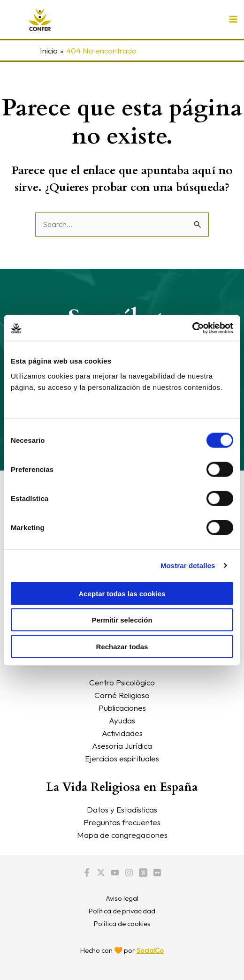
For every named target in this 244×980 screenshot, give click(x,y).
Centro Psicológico (122, 682)
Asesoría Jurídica (122, 746)
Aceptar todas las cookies (122, 593)
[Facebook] (87, 873)
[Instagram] (129, 873)
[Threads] (143, 873)
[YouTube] (115, 873)
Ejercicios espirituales (122, 758)
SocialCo (150, 950)
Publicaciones (122, 708)
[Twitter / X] (101, 873)
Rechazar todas (122, 646)
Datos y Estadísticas (122, 809)
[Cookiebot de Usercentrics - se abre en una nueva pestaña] (192, 328)
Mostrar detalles (188, 566)
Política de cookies (122, 923)
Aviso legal (122, 898)
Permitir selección (122, 620)
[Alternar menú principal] (234, 20)
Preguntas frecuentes (122, 822)
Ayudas (122, 720)
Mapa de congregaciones (122, 835)
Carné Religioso (122, 695)
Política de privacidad (122, 911)
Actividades (122, 733)
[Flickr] (157, 873)
